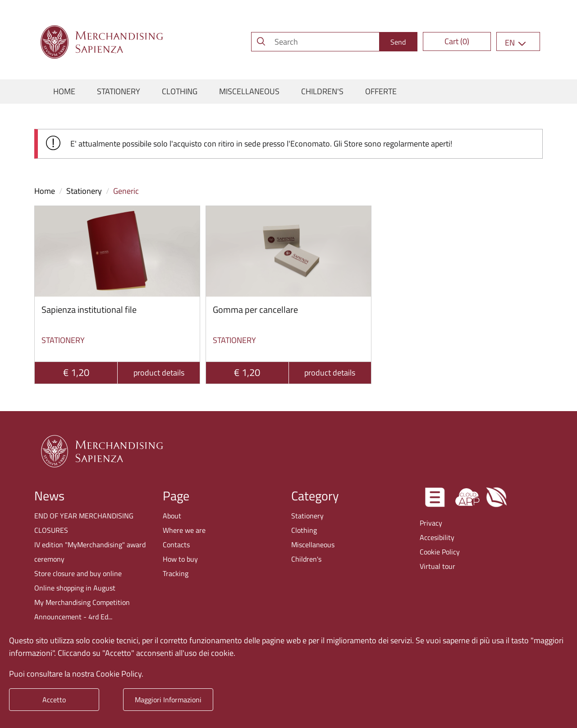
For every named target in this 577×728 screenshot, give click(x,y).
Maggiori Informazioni (168, 700)
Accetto (54, 700)
